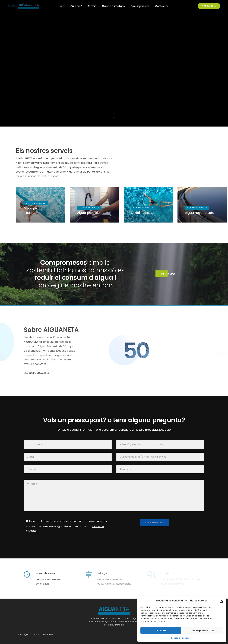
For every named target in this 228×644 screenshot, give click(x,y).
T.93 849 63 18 (209, 6)
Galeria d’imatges (113, 6)
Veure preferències (203, 630)
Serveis (92, 6)
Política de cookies (180, 638)
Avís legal (23, 634)
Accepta (161, 630)
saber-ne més (165, 274)
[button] (222, 601)
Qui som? (76, 6)
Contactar (162, 6)
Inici (62, 6)
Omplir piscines (140, 6)
